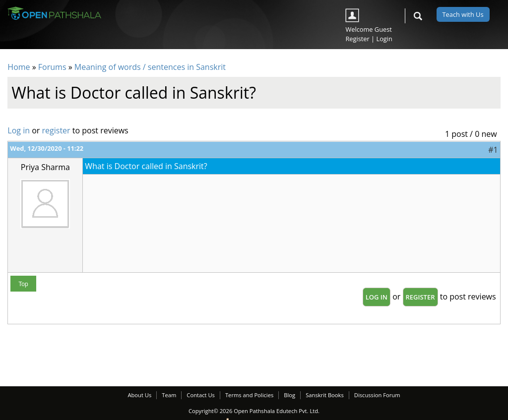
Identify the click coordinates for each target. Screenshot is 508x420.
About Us (139, 395)
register (56, 130)
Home (19, 67)
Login (384, 39)
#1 (493, 150)
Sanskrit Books (325, 395)
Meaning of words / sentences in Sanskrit (150, 67)
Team (169, 395)
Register (357, 39)
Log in (19, 130)
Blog (289, 395)
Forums (52, 67)
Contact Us (201, 395)
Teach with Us (463, 14)
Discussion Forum (377, 395)
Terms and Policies (249, 395)
